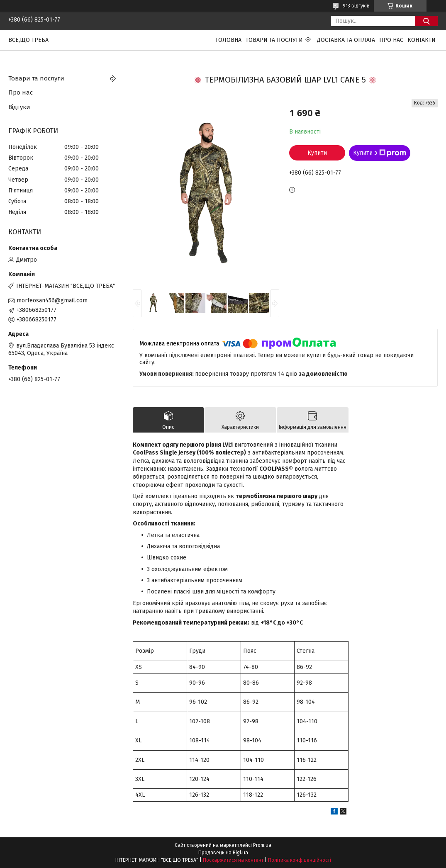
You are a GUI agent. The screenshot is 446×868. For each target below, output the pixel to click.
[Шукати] (426, 21)
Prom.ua (262, 845)
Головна (229, 40)
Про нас (391, 40)
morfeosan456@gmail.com (52, 300)
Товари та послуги (274, 40)
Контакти (422, 40)
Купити (317, 153)
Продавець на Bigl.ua (223, 853)
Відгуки (19, 107)
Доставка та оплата (346, 40)
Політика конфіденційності (300, 860)
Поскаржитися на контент (233, 860)
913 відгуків (356, 6)
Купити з (380, 153)
